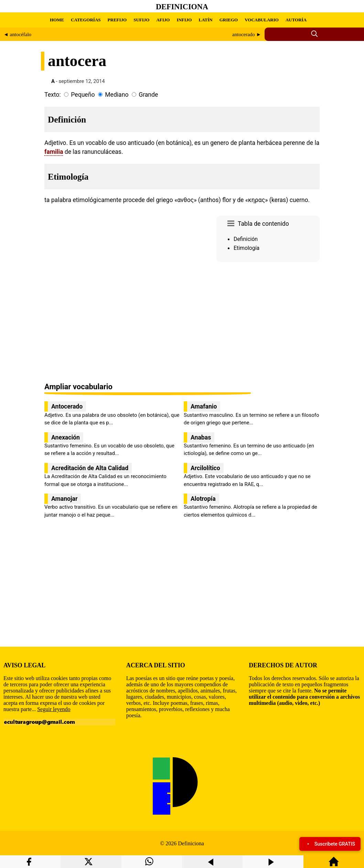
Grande (148, 95)
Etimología (247, 248)
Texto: (53, 95)
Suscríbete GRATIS (330, 844)
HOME (57, 20)
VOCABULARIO (262, 20)
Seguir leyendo (54, 709)
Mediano (117, 95)
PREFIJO (117, 20)
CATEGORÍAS (86, 20)
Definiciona (182, 7)
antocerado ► (247, 34)
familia (54, 152)
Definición (246, 239)
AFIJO (163, 20)
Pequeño (83, 95)
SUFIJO (141, 20)
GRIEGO (229, 20)
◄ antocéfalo (17, 34)
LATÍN (205, 20)
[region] (268, 323)
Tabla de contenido (263, 224)
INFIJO (184, 20)
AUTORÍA (296, 20)
